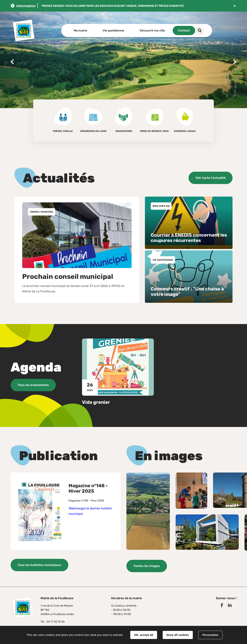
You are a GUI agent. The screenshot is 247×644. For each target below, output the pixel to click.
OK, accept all (144, 635)
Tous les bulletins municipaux (39, 565)
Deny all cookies (178, 635)
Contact (196, 30)
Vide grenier (96, 402)
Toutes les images (147, 566)
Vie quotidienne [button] (113, 31)
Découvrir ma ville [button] (152, 31)
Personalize (210, 635)
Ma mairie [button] (80, 31)
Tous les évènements (33, 385)
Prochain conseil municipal (68, 277)
